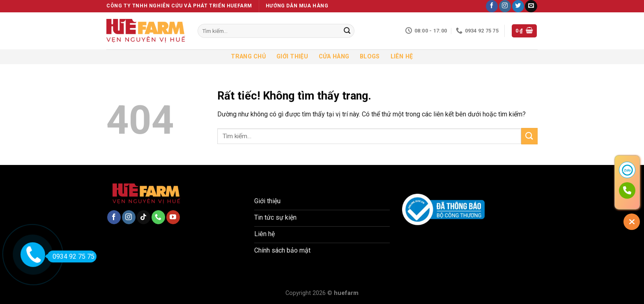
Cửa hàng (334, 57)
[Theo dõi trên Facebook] (492, 6)
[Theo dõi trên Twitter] (518, 6)
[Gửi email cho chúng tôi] (531, 6)
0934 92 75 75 (71, 256)
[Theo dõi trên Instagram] (505, 6)
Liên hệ (402, 57)
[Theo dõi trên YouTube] (173, 217)
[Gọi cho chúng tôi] (158, 217)
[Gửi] (347, 31)
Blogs (370, 57)
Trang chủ (248, 57)
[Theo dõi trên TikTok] (144, 217)
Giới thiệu (292, 57)
